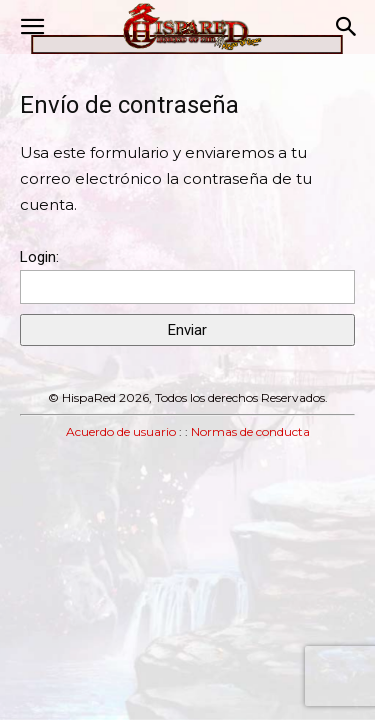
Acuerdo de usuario (121, 431)
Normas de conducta (250, 431)
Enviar (187, 330)
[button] (32, 27)
